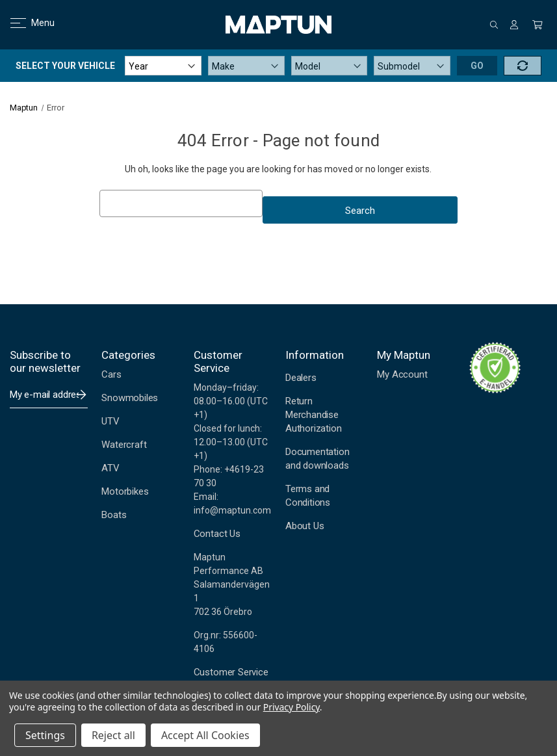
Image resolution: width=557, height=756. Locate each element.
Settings (45, 735)
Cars (111, 374)
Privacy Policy (291, 707)
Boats (114, 515)
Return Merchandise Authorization (314, 415)
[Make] (246, 66)
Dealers (301, 378)
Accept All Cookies (205, 735)
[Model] (330, 66)
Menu (24, 23)
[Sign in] (514, 25)
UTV (110, 421)
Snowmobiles (130, 398)
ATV (110, 468)
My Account (402, 374)
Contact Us (217, 534)
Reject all (113, 735)
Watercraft (124, 445)
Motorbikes (125, 491)
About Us (304, 526)
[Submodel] (412, 66)
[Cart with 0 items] (538, 25)
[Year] (163, 66)
